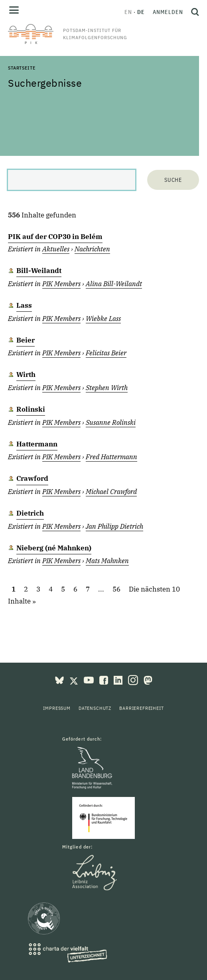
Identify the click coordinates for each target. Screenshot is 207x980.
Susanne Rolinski (111, 422)
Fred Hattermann (111, 457)
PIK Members (61, 284)
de (141, 12)
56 (116, 590)
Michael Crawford (111, 492)
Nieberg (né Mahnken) (54, 548)
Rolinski (31, 409)
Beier (26, 340)
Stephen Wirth (107, 388)
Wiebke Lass (103, 319)
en (128, 12)
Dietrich (30, 513)
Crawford (32, 478)
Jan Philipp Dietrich (114, 526)
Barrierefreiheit (141, 708)
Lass (24, 305)
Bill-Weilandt (39, 271)
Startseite (22, 68)
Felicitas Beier (106, 353)
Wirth (26, 374)
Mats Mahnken (107, 561)
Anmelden (168, 12)
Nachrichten (92, 249)
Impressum (57, 708)
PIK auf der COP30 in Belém (55, 237)
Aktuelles (56, 249)
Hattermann (37, 444)
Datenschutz (95, 708)
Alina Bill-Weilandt (114, 284)
